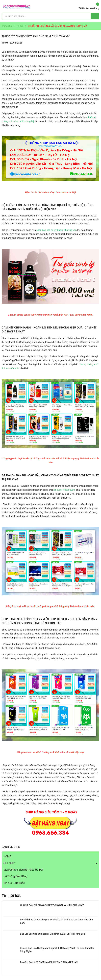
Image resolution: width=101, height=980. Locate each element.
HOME (7, 856)
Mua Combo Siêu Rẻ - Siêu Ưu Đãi (23, 870)
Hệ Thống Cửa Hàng (15, 876)
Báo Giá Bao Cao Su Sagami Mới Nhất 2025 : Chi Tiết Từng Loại (53, 934)
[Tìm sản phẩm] (50, 16)
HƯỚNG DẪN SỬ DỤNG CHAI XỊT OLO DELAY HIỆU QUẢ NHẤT (52, 905)
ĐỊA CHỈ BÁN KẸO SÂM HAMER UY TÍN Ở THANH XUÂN (49, 962)
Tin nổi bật (11, 896)
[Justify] (95, 16)
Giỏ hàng (95, 6)
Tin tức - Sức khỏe (14, 883)
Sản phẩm (9, 863)
